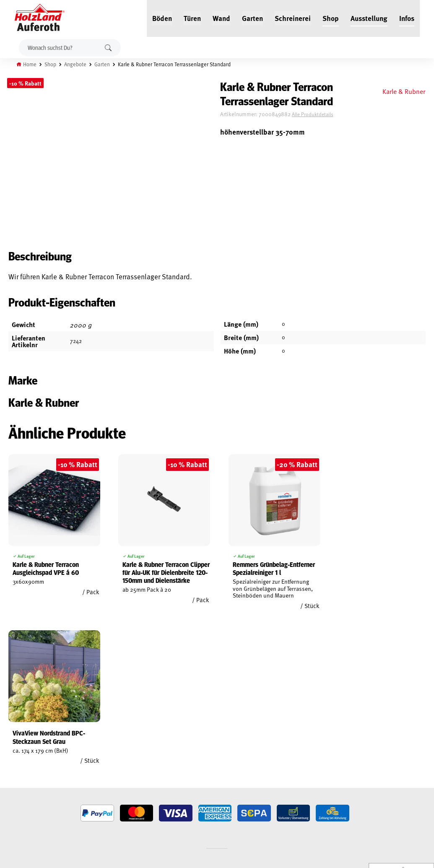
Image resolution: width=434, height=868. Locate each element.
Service (83, 758)
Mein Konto (14, 739)
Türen (192, 18)
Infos (407, 18)
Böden (162, 18)
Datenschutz (16, 768)
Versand (10, 787)
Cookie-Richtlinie (21, 806)
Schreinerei (293, 18)
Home (30, 64)
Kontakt (84, 768)
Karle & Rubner (403, 91)
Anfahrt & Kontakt (178, 782)
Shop (331, 18)
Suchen (108, 48)
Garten (252, 18)
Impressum (14, 777)
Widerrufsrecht (20, 758)
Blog (80, 748)
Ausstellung (369, 18)
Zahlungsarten (19, 797)
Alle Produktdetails (318, 114)
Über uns (85, 777)
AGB (5, 748)
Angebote (76, 64)
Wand (221, 18)
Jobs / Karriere (92, 739)
